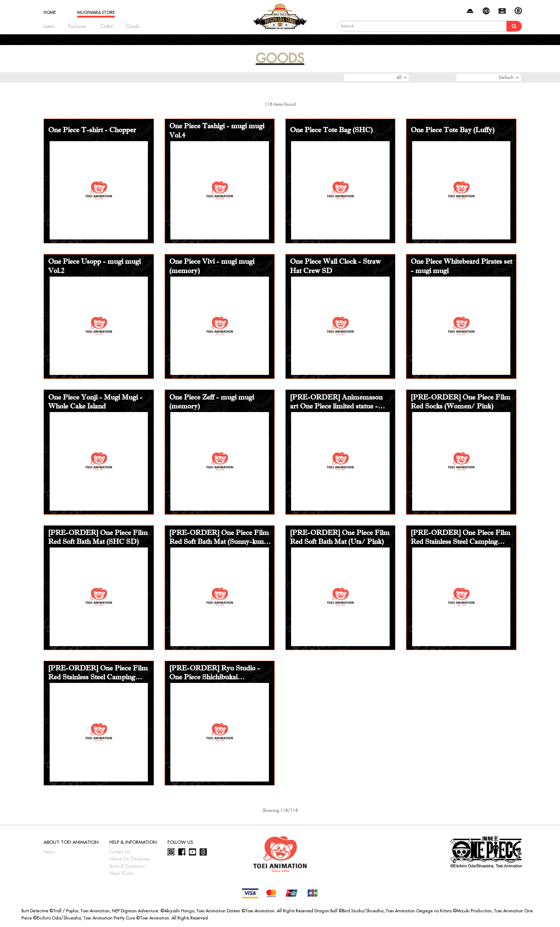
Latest (49, 26)
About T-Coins (122, 873)
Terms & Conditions (127, 866)
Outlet (106, 26)
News (49, 852)
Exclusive (77, 26)
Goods (133, 26)
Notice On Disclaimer (130, 859)
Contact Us (120, 852)
